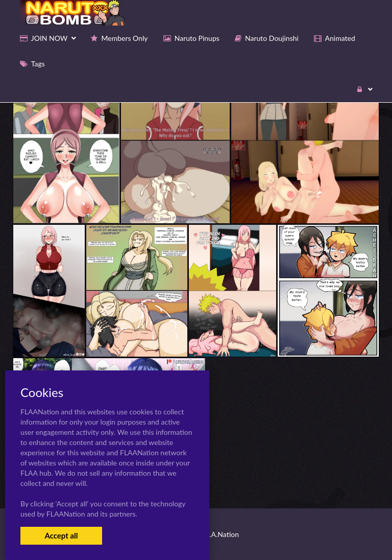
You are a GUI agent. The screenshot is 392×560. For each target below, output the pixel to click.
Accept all (61, 535)
